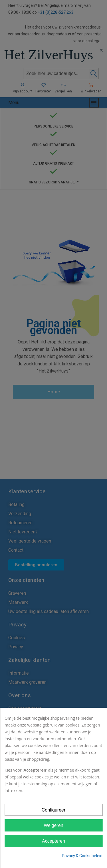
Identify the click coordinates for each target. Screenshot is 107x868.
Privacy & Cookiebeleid (82, 856)
